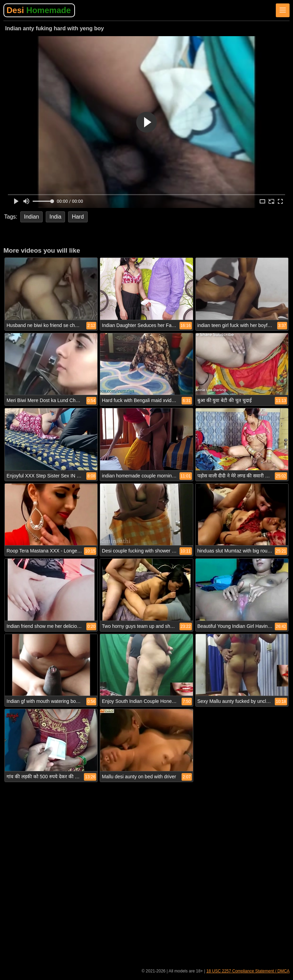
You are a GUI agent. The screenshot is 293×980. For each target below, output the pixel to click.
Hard (78, 217)
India (56, 217)
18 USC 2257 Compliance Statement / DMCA (248, 971)
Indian (32, 217)
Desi (39, 10)
